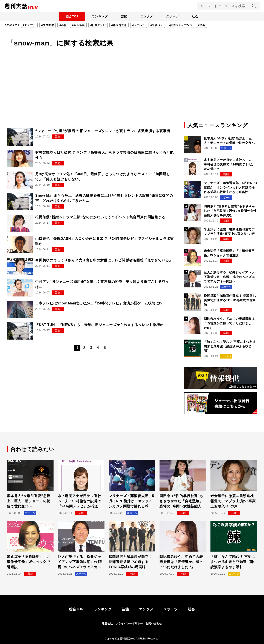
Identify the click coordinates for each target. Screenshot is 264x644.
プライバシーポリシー (129, 624)
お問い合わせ (154, 624)
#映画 (201, 25)
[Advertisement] (132, 89)
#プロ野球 (48, 25)
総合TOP (71, 16)
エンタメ (147, 16)
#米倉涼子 (157, 25)
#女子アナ (29, 25)
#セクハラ (139, 25)
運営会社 (107, 624)
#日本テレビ (98, 25)
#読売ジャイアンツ (180, 25)
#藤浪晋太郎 (119, 25)
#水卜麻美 (78, 25)
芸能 (124, 16)
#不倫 (63, 25)
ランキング (99, 16)
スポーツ (173, 16)
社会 (197, 16)
